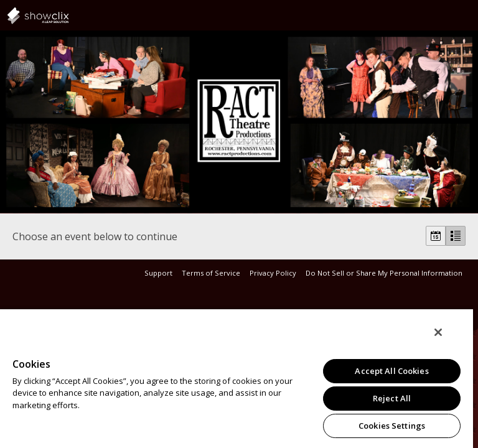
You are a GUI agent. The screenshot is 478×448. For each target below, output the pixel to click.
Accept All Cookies (391, 371)
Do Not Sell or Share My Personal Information (384, 273)
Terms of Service (211, 273)
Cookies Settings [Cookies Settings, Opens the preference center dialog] (392, 426)
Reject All (392, 398)
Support (158, 273)
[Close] (438, 332)
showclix (68, 16)
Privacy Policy (273, 273)
